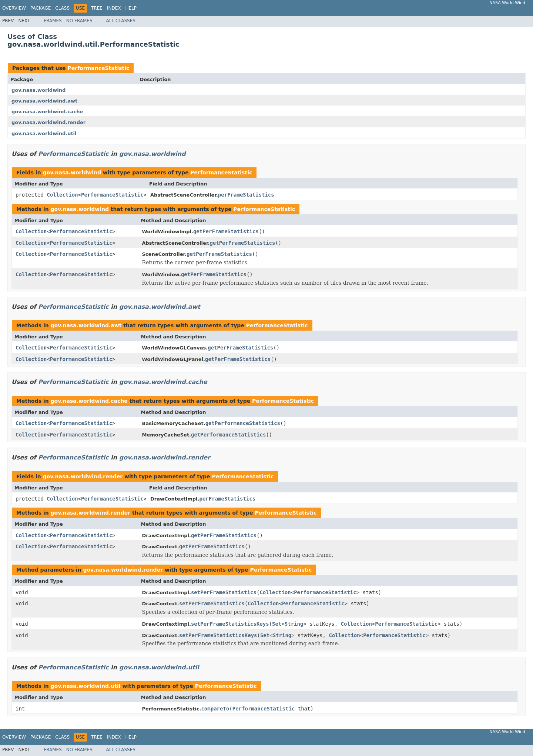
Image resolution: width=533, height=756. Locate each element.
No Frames (79, 21)
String (294, 624)
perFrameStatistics (246, 195)
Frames (53, 21)
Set (277, 624)
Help (131, 8)
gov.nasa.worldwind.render (48, 122)
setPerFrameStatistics (224, 592)
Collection (62, 195)
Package (41, 8)
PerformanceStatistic (98, 68)
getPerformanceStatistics (243, 423)
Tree (97, 8)
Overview (14, 8)
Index (114, 8)
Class (62, 8)
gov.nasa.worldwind (38, 90)
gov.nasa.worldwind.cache (47, 112)
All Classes (121, 21)
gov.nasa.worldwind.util (44, 133)
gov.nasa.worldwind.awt (44, 101)
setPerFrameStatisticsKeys (230, 624)
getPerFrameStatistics (226, 231)
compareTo (215, 709)
